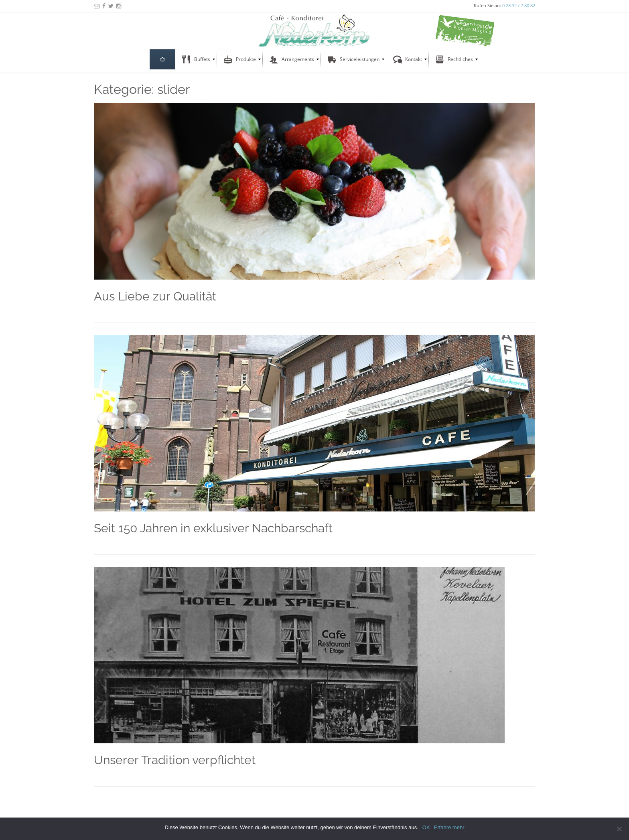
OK (426, 827)
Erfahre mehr (449, 827)
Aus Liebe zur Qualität (155, 296)
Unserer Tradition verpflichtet (175, 760)
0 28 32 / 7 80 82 (519, 5)
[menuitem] (162, 59)
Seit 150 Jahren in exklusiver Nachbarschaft (213, 528)
